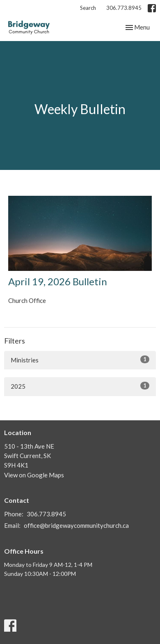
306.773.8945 (124, 8)
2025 (80, 386)
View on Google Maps (34, 475)
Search (88, 8)
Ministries (80, 360)
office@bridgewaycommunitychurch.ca (76, 525)
